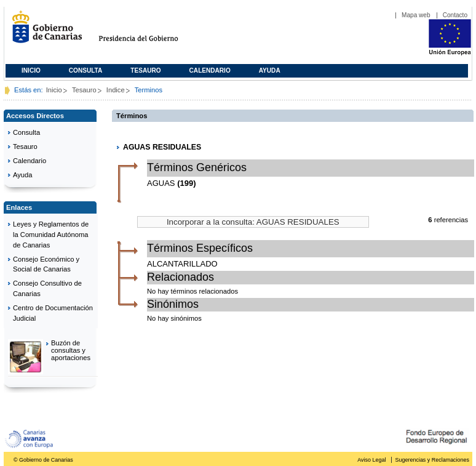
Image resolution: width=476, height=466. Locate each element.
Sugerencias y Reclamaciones (432, 460)
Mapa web (416, 15)
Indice (116, 90)
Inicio (31, 70)
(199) (186, 183)
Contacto (455, 15)
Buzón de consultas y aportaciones (71, 350)
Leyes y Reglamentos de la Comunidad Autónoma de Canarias (51, 235)
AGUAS (161, 183)
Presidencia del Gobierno (150, 32)
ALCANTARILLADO (182, 264)
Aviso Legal (371, 460)
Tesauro (145, 70)
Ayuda (270, 70)
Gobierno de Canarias (43, 32)
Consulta (86, 70)
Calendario (210, 70)
